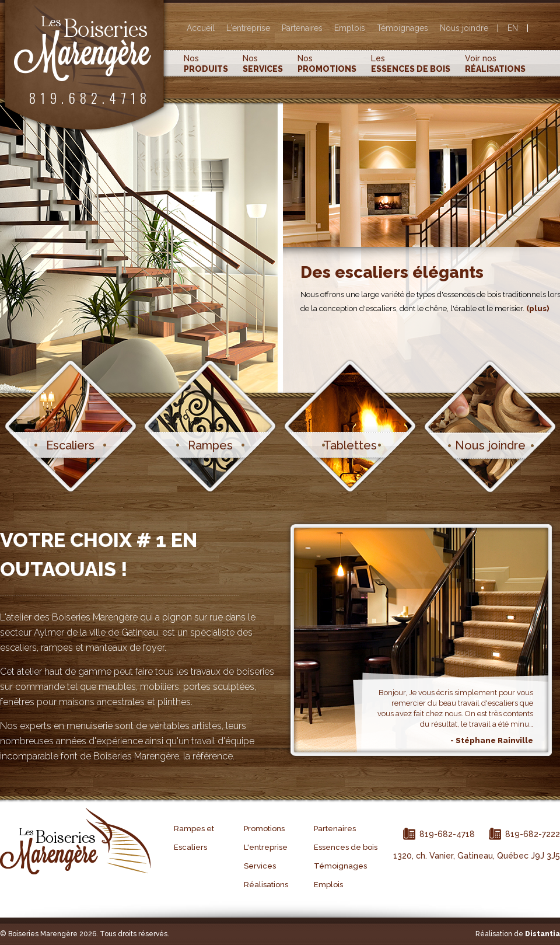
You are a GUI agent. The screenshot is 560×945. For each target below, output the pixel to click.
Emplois (350, 28)
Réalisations (266, 885)
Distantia (542, 934)
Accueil (201, 28)
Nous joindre (464, 28)
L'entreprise (248, 28)
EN (513, 28)
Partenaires (302, 28)
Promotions (264, 829)
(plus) (538, 308)
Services (260, 866)
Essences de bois (346, 847)
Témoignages (402, 28)
